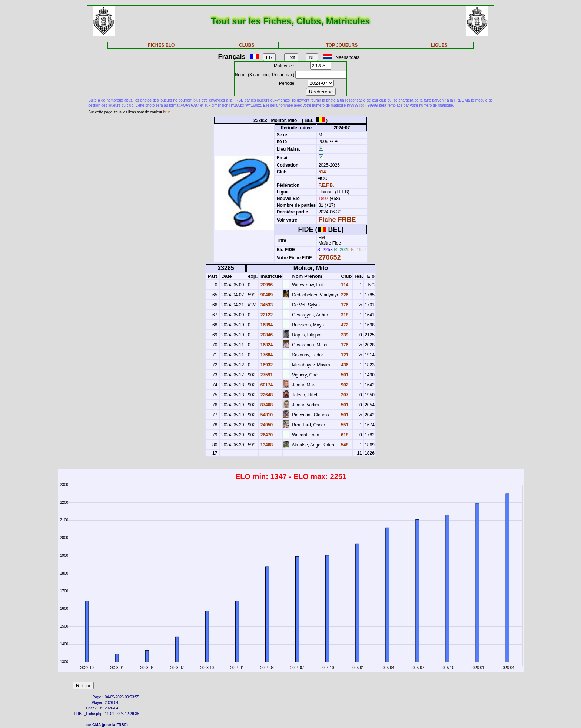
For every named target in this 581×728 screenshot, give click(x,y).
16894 (266, 325)
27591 (266, 375)
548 (344, 445)
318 (344, 315)
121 (344, 355)
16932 (266, 365)
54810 (266, 415)
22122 (266, 315)
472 (344, 325)
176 (344, 305)
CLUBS (247, 45)
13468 (266, 445)
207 (344, 395)
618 (344, 435)
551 (344, 425)
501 (344, 375)
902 (344, 385)
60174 (266, 385)
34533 (266, 305)
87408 (266, 405)
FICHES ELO (161, 45)
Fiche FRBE (337, 220)
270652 (329, 257)
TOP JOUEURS (342, 45)
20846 (266, 335)
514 (321, 172)
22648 (266, 395)
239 (344, 335)
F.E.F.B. (326, 185)
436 (344, 365)
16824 (266, 345)
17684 (266, 355)
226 (344, 295)
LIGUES (439, 45)
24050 (266, 425)
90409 (266, 295)
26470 (266, 435)
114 (344, 285)
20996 (266, 285)
